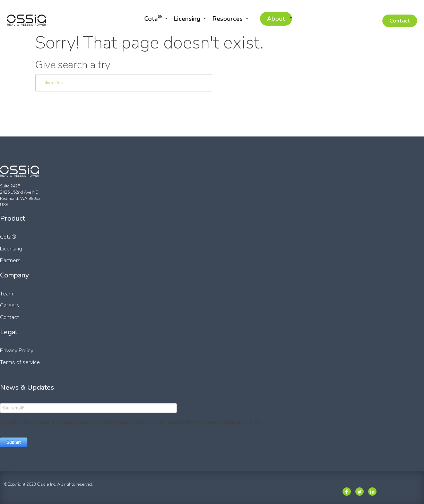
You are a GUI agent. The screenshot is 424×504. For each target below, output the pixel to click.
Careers (10, 306)
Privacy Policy (17, 351)
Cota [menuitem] (153, 18)
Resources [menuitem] (228, 19)
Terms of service (20, 362)
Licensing (11, 249)
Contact (400, 21)
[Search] (124, 83)
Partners (10, 260)
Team (7, 294)
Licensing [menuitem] (187, 19)
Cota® (8, 237)
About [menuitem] (276, 19)
